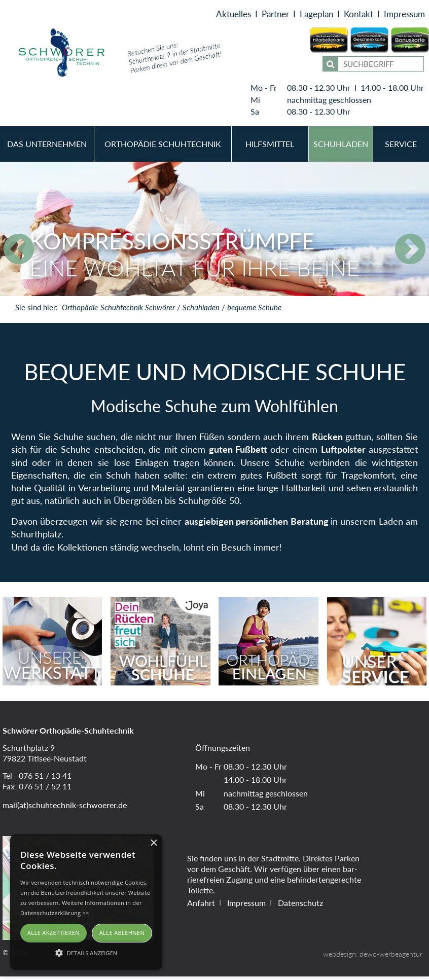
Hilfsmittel (270, 147)
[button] (86, 952)
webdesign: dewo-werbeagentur (373, 957)
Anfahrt (201, 906)
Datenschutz (300, 906)
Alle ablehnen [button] (122, 933)
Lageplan (316, 16)
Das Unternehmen (47, 147)
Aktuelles (234, 16)
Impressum (404, 16)
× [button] (153, 843)
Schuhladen (341, 147)
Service (401, 147)
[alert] (86, 902)
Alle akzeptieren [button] (53, 933)
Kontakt (359, 16)
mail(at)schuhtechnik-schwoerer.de (65, 808)
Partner (275, 16)
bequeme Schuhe (254, 311)
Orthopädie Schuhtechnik (163, 147)
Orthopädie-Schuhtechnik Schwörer (118, 311)
